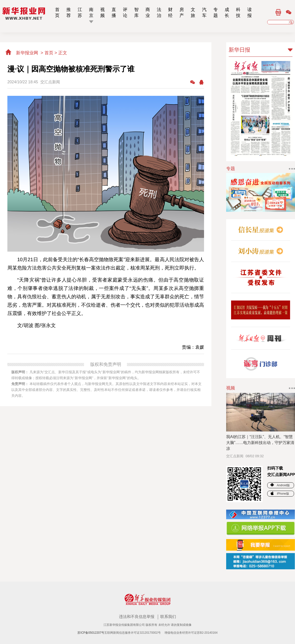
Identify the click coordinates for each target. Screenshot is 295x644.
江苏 (80, 13)
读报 (250, 13)
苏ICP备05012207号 (91, 633)
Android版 (280, 485)
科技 (238, 13)
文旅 (193, 13)
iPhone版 (280, 494)
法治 (159, 13)
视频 (103, 13)
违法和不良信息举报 (137, 617)
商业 (148, 13)
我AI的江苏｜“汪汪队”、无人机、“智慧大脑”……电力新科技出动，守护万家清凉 (260, 443)
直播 (114, 13)
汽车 (204, 13)
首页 (57, 13)
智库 (136, 13)
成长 (227, 13)
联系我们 (168, 617)
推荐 (69, 13)
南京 (91, 13)
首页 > (52, 53)
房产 (182, 13)
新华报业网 (22, 53)
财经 (170, 13)
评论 (125, 13)
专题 (216, 13)
